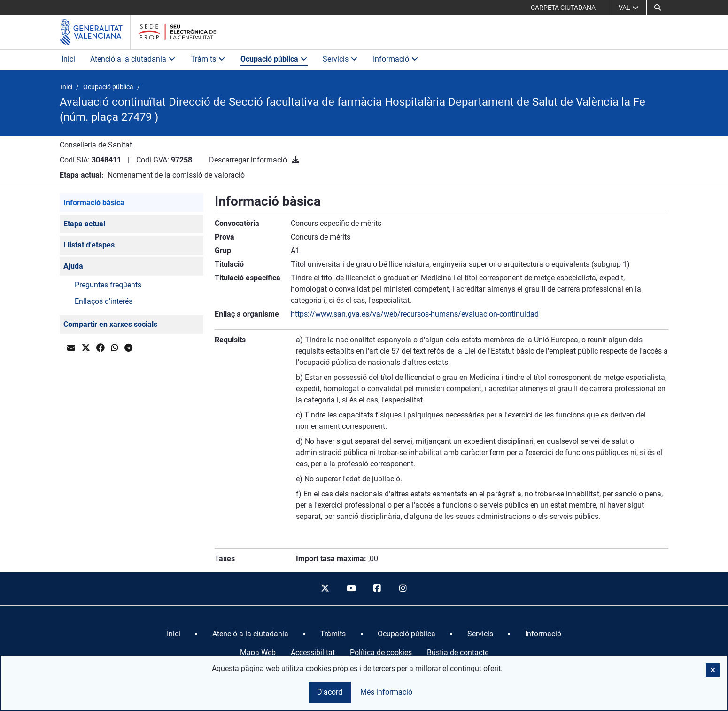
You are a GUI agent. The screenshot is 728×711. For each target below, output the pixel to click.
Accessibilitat (313, 653)
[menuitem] (174, 634)
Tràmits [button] (208, 59)
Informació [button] (396, 59)
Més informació (386, 692)
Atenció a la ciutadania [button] (133, 59)
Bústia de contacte (458, 653)
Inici (68, 59)
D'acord (330, 692)
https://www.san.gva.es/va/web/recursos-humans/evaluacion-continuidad (415, 314)
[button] (713, 670)
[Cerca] (658, 8)
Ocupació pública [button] (274, 59)
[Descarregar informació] (295, 160)
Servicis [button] (340, 59)
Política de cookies (381, 653)
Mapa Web (258, 653)
